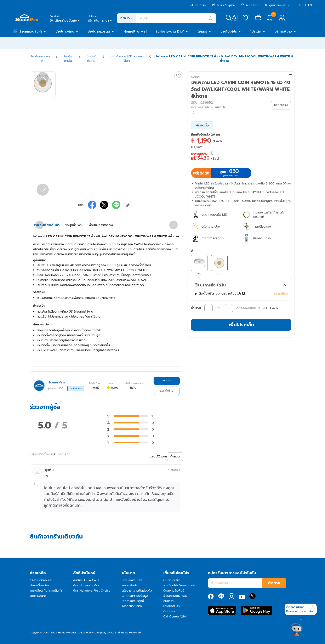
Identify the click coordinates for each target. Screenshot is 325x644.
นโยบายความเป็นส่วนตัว (137, 591)
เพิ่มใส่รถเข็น (241, 325)
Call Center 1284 (175, 617)
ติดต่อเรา (169, 611)
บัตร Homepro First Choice (92, 591)
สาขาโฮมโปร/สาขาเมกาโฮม (180, 585)
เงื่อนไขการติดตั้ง (100, 225)
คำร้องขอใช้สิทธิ (132, 606)
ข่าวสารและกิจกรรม (175, 596)
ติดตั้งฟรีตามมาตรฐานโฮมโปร (222, 293)
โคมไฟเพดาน (91, 59)
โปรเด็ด (256, 32)
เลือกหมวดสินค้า (30, 32)
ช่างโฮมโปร (229, 32)
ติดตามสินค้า (38, 596)
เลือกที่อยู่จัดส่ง (65, 21)
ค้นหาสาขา (250, 5)
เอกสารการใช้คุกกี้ (133, 601)
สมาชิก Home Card (86, 580)
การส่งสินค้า (129, 585)
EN (310, 5)
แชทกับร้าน (167, 391)
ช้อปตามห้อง (65, 32)
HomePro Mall (135, 32)
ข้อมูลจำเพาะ (74, 225)
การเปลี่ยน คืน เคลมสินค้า (46, 591)
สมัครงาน (169, 601)
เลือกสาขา (101, 21)
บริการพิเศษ (283, 32)
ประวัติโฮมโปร (172, 580)
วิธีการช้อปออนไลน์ (42, 580)
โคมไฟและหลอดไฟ (41, 59)
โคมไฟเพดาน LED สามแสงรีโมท (127, 59)
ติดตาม (274, 583)
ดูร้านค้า (167, 380)
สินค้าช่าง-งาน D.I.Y (170, 32)
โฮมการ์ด (198, 5)
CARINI (196, 77)
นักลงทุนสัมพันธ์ (174, 591)
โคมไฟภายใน (68, 59)
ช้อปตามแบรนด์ (99, 32)
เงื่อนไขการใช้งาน (133, 580)
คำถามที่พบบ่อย (40, 585)
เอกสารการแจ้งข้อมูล (135, 596)
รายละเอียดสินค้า (47, 225)
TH (301, 5)
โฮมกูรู (202, 32)
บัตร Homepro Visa (86, 585)
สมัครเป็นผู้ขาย (224, 5)
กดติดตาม (76, 388)
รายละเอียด (281, 293)
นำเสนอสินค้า (172, 606)
